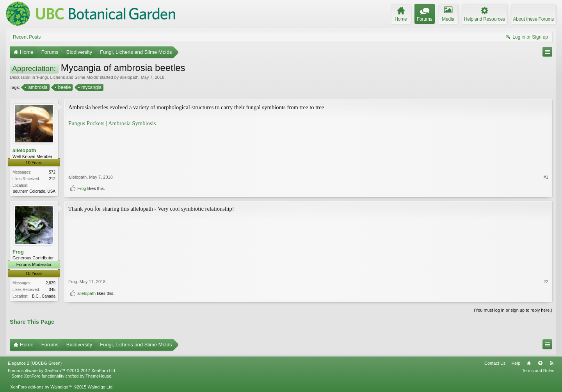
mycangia (91, 87)
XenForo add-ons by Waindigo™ (41, 387)
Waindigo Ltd (100, 387)
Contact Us (495, 363)
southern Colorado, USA (34, 191)
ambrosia (37, 87)
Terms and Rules (538, 371)
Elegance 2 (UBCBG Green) (35, 363)
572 (52, 172)
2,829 (51, 283)
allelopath (129, 77)
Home (529, 363)
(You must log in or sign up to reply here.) (513, 310)
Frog (82, 188)
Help (516, 363)
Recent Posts (27, 37)
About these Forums (534, 19)
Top (540, 363)
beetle (64, 87)
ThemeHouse (98, 376)
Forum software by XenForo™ (62, 371)
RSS (551, 363)
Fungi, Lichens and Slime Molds (68, 77)
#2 (546, 282)
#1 (546, 177)
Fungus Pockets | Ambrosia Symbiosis (112, 123)
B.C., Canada (44, 296)
